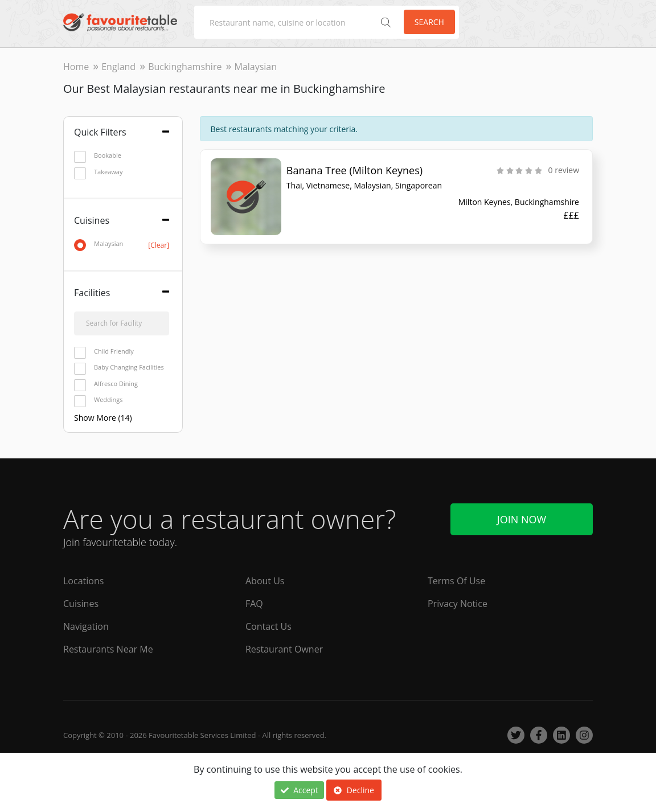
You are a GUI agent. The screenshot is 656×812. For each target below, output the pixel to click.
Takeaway (98, 172)
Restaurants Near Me (108, 649)
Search (429, 22)
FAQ (254, 604)
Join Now (522, 519)
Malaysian (122, 244)
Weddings (99, 400)
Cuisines (81, 604)
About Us (265, 581)
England (118, 67)
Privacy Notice (458, 604)
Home (76, 67)
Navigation (86, 626)
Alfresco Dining (106, 384)
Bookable (98, 156)
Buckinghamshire (185, 67)
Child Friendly (104, 352)
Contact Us (268, 626)
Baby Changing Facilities (119, 368)
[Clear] (159, 245)
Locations (83, 581)
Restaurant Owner (284, 649)
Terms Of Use (456, 581)
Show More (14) (103, 418)
